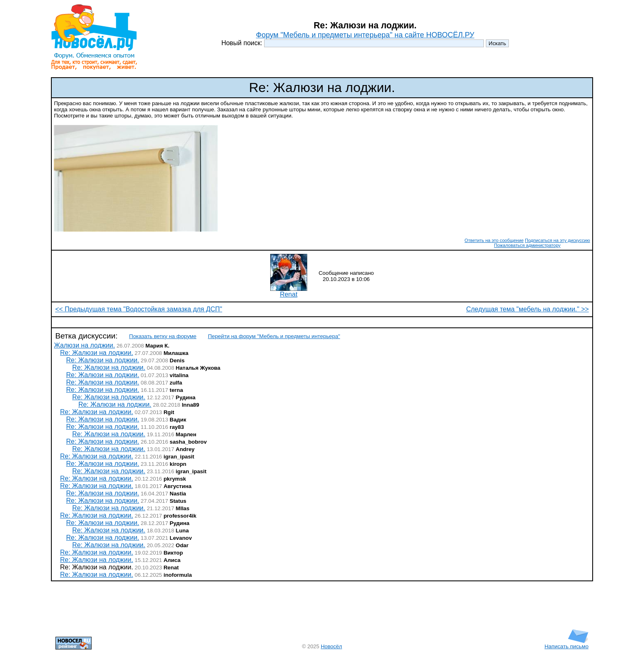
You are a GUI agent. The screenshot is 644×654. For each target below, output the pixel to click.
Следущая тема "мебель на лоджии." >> (528, 309)
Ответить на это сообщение (494, 240)
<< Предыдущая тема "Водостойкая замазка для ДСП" (139, 309)
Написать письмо (567, 644)
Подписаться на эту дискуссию (558, 240)
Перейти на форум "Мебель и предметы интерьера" (274, 336)
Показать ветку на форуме (163, 336)
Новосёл (331, 646)
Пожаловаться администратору (527, 245)
